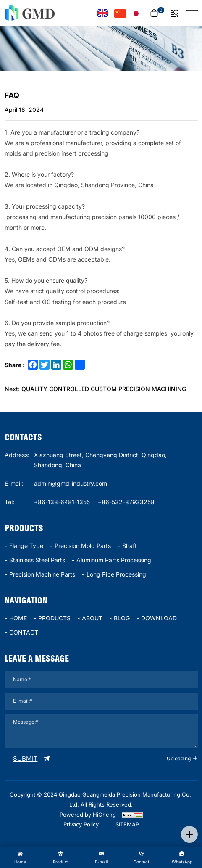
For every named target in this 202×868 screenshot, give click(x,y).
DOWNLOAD (159, 618)
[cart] (156, 13)
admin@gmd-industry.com (71, 483)
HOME (18, 618)
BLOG (122, 618)
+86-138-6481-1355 (62, 502)
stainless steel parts (37, 560)
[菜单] (192, 13)
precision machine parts (42, 574)
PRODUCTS (54, 618)
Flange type (26, 546)
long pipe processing (116, 574)
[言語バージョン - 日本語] (136, 13)
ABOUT (92, 618)
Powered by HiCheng (88, 815)
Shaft (130, 546)
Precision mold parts (83, 546)
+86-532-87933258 (126, 502)
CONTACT (24, 632)
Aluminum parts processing (114, 560)
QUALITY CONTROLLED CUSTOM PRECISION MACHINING (104, 389)
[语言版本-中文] (120, 13)
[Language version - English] (102, 13)
